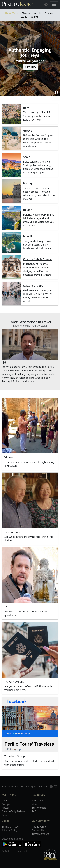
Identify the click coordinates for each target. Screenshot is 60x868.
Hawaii (27, 236)
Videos (9, 457)
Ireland (28, 210)
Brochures (38, 800)
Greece (28, 131)
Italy (26, 108)
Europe (6, 804)
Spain (27, 157)
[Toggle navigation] (54, 4)
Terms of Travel (11, 827)
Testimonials (12, 532)
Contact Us (38, 830)
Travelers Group (15, 756)
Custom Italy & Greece (37, 259)
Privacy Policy (10, 830)
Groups (6, 815)
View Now (31, 67)
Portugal (29, 183)
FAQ (7, 607)
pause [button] (56, 92)
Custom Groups (33, 286)
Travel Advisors (14, 682)
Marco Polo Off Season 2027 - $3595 (30, 15)
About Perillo (39, 827)
